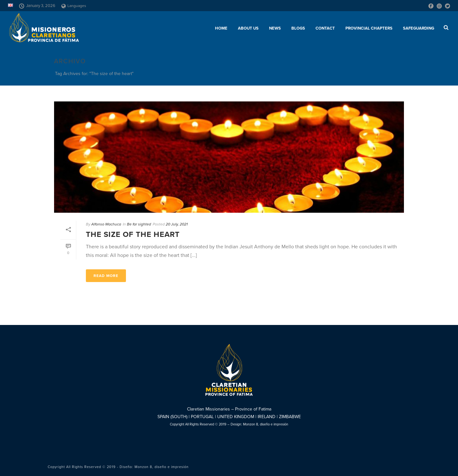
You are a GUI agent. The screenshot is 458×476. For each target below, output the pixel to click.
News (275, 28)
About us (248, 28)
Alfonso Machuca (106, 224)
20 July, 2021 (177, 224)
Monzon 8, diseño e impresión (266, 424)
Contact (325, 28)
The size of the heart (133, 235)
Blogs (298, 28)
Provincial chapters (369, 28)
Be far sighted (139, 224)
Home (221, 28)
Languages (74, 6)
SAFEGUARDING (419, 28)
